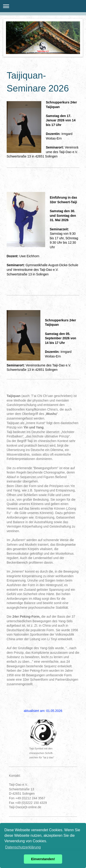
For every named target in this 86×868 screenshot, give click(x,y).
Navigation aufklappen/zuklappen (43, 6)
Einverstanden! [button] (43, 859)
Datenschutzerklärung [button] (23, 847)
